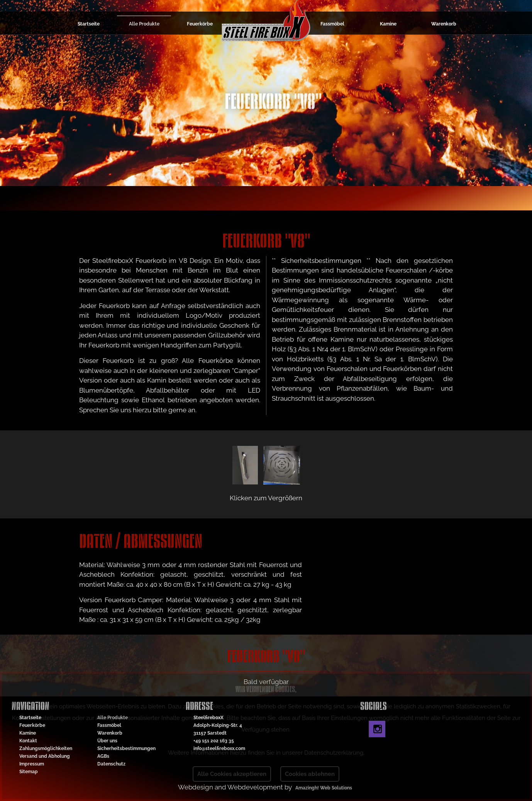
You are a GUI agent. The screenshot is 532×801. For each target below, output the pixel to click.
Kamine (388, 24)
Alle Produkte (144, 24)
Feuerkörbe (200, 24)
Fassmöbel (332, 24)
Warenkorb (444, 24)
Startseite (89, 24)
